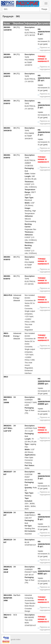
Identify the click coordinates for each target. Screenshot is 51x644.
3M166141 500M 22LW (8, 569)
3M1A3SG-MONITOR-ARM (8, 598)
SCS (15, 615)
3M (15, 397)
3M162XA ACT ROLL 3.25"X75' (8, 428)
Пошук (44, 9)
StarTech (17, 595)
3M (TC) (17, 27)
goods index (16, 639)
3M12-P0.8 (8, 295)
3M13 (6, 377)
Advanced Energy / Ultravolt (17, 298)
